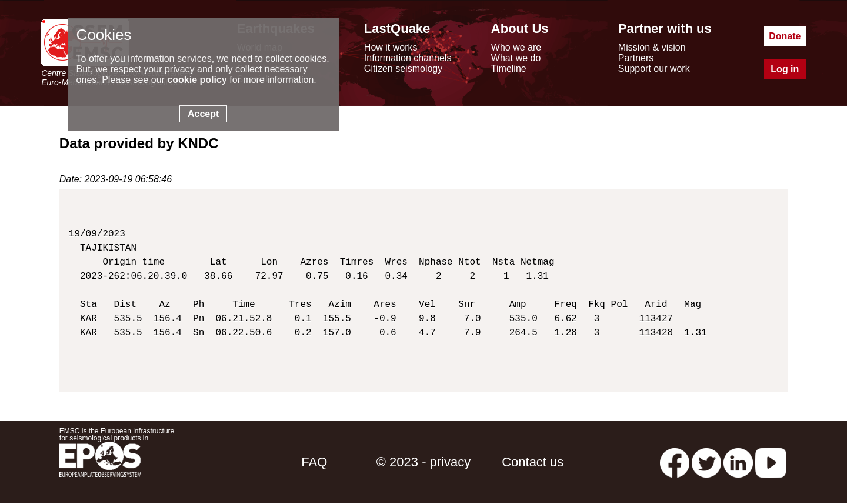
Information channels (408, 58)
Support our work (654, 69)
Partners (636, 58)
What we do (516, 58)
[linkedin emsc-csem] (738, 462)
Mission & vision (652, 47)
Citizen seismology (403, 69)
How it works (391, 47)
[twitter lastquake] (706, 462)
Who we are (516, 47)
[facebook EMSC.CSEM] (675, 462)
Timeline (509, 69)
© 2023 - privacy (424, 462)
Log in (785, 69)
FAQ (314, 462)
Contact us (533, 462)
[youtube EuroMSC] (771, 462)
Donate (785, 36)
